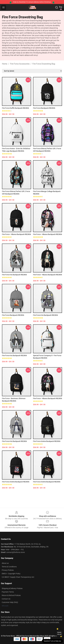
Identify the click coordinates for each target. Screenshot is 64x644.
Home (5, 64)
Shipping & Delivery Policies (12, 588)
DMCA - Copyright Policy (11, 574)
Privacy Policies (8, 570)
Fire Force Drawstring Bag (44, 64)
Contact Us (6, 599)
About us (5, 563)
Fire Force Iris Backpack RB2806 (14, 275)
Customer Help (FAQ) (10, 602)
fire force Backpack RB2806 (44, 108)
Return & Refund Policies (11, 595)
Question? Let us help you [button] (52, 641)
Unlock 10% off (59, 633)
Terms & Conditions (9, 567)
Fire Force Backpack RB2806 (13, 315)
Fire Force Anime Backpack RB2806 (47, 441)
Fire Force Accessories (20, 64)
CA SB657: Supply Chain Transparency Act (18, 577)
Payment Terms (8, 592)
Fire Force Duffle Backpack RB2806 (15, 108)
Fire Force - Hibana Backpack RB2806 (16, 234)
